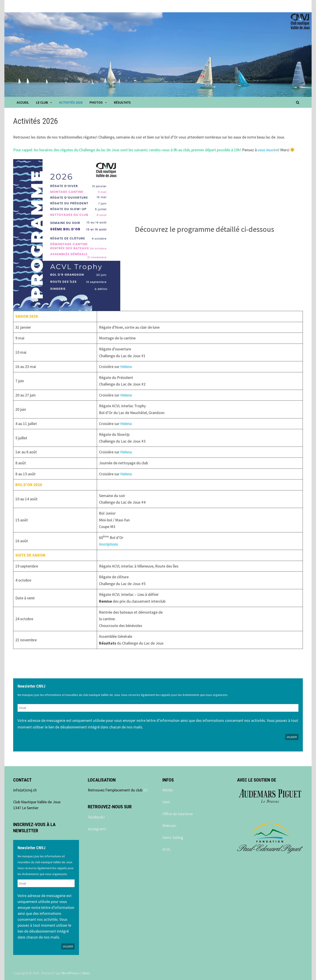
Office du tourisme (178, 814)
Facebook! (96, 817)
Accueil (23, 102)
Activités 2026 (71, 102)
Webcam (169, 826)
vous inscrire (268, 150)
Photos (96, 102)
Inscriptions (109, 544)
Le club (42, 102)
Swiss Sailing (173, 837)
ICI (145, 790)
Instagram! (97, 829)
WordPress (70, 973)
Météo (168, 790)
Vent (166, 802)
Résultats (122, 102)
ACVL (167, 849)
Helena (126, 367)
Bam (86, 973)
